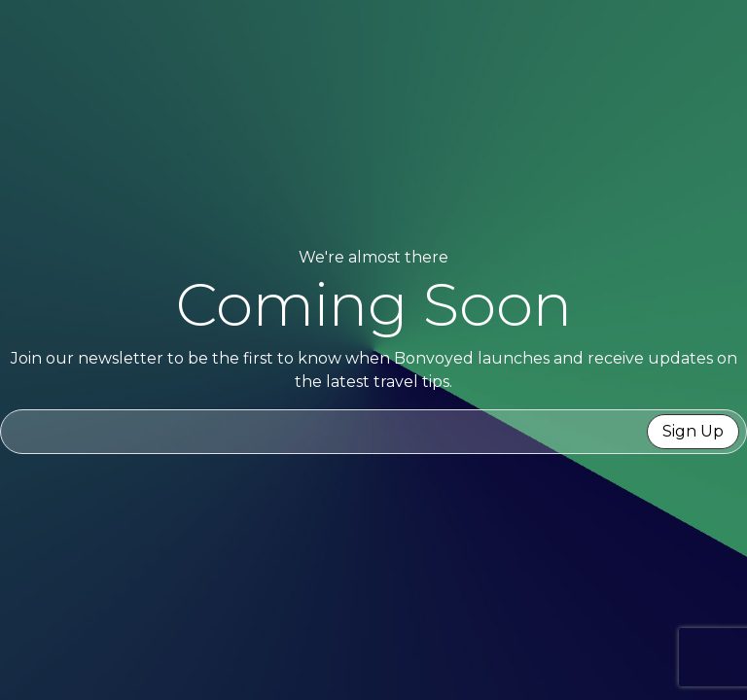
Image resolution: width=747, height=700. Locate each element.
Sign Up (693, 431)
